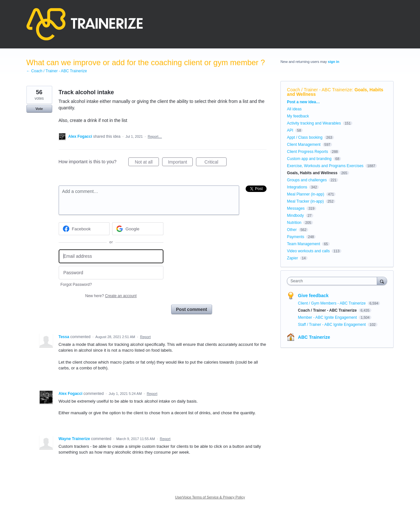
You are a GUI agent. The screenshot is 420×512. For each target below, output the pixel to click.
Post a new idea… (303, 102)
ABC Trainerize (314, 337)
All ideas (294, 109)
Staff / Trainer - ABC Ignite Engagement (332, 325)
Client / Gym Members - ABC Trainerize (332, 303)
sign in (333, 62)
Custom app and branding (309, 159)
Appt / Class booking (305, 137)
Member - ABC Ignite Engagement (328, 317)
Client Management (304, 145)
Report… (155, 136)
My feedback (298, 116)
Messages (296, 208)
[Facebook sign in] (84, 229)
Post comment (191, 309)
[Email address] (111, 256)
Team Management (303, 244)
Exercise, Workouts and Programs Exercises (325, 166)
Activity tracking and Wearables (314, 123)
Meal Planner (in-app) (305, 194)
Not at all (147, 163)
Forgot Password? (76, 285)
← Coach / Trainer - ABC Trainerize (57, 71)
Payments (295, 237)
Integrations (297, 187)
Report (145, 337)
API (290, 130)
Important (180, 163)
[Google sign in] (138, 229)
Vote (39, 109)
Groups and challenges (307, 180)
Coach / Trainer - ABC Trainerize (319, 90)
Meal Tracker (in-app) (305, 201)
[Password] (111, 273)
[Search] (382, 281)
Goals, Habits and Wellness (312, 173)
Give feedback (313, 296)
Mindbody (295, 216)
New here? (111, 296)
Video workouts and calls (308, 251)
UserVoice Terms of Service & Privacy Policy (210, 497)
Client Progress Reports (307, 152)
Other (292, 230)
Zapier (292, 258)
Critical (215, 163)
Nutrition (294, 223)
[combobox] (333, 281)
